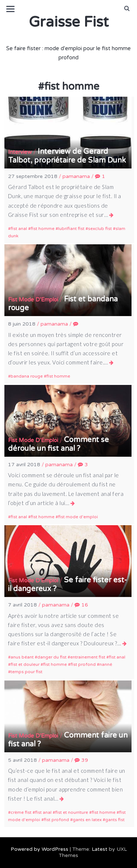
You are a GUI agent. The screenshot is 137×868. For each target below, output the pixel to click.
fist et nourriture (72, 812)
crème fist (21, 812)
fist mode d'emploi (78, 517)
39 (81, 760)
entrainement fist (88, 657)
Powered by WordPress (39, 849)
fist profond (83, 664)
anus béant (22, 657)
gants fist (115, 820)
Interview (20, 152)
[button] (127, 8)
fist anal (19, 229)
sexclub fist (100, 229)
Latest (100, 849)
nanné (106, 664)
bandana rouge (27, 376)
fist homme (43, 229)
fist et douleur (25, 664)
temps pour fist (26, 672)
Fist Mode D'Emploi (33, 300)
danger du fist (52, 657)
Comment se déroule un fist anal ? (58, 444)
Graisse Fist (69, 22)
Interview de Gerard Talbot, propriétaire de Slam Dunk (67, 156)
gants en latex (87, 820)
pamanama (76, 176)
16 (81, 605)
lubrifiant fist (71, 229)
